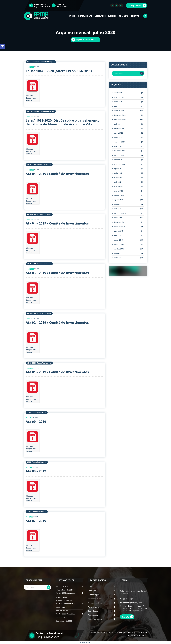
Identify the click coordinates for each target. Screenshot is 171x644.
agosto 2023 (118, 133)
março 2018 (118, 240)
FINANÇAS (124, 16)
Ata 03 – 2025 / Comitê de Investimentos (65, 595)
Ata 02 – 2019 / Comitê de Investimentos (57, 322)
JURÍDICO (112, 16)
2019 (29, 413)
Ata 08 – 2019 (36, 471)
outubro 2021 (119, 195)
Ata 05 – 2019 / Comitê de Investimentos (57, 174)
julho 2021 (118, 204)
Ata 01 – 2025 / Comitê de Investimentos (65, 616)
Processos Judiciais (95, 603)
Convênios (92, 591)
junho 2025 (118, 102)
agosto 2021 (118, 200)
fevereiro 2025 (119, 111)
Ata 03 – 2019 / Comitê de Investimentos (57, 273)
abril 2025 (118, 106)
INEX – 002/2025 (62, 587)
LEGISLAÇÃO (100, 16)
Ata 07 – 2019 (36, 521)
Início (90, 587)
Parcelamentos (94, 607)
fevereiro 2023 (119, 142)
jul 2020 (30, 67)
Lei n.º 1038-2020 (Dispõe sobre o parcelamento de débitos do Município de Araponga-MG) (63, 122)
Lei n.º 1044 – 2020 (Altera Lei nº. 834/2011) (59, 71)
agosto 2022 (118, 169)
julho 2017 (118, 253)
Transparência (137, 5)
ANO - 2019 (31, 165)
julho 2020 (118, 218)
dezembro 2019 (120, 222)
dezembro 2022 (120, 151)
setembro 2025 (119, 97)
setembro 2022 (119, 164)
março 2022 (118, 186)
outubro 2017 (119, 249)
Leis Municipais (33, 62)
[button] (3, 46)
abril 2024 (118, 124)
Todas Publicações (47, 62)
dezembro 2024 (120, 115)
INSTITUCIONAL (85, 16)
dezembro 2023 (120, 129)
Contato (129, 622)
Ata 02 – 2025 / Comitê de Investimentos (65, 605)
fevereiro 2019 (119, 227)
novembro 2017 (120, 244)
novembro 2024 (120, 120)
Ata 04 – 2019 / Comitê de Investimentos (57, 223)
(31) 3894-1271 (62, 7)
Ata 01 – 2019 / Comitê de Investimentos (57, 372)
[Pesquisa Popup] (145, 16)
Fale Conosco (93, 615)
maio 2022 (118, 178)
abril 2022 (118, 182)
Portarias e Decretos (96, 599)
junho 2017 (118, 258)
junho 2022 (118, 173)
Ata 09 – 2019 (36, 422)
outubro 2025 (119, 93)
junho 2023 (118, 137)
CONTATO (135, 16)
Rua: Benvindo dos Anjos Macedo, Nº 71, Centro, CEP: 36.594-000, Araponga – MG (135, 613)
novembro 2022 (120, 155)
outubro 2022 (119, 160)
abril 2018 (118, 236)
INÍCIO (72, 16)
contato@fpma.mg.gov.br (132, 607)
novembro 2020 (120, 213)
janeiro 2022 (118, 191)
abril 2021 (118, 209)
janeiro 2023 (118, 146)
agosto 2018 (118, 231)
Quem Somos (93, 611)
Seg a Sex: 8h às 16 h (42, 7)
